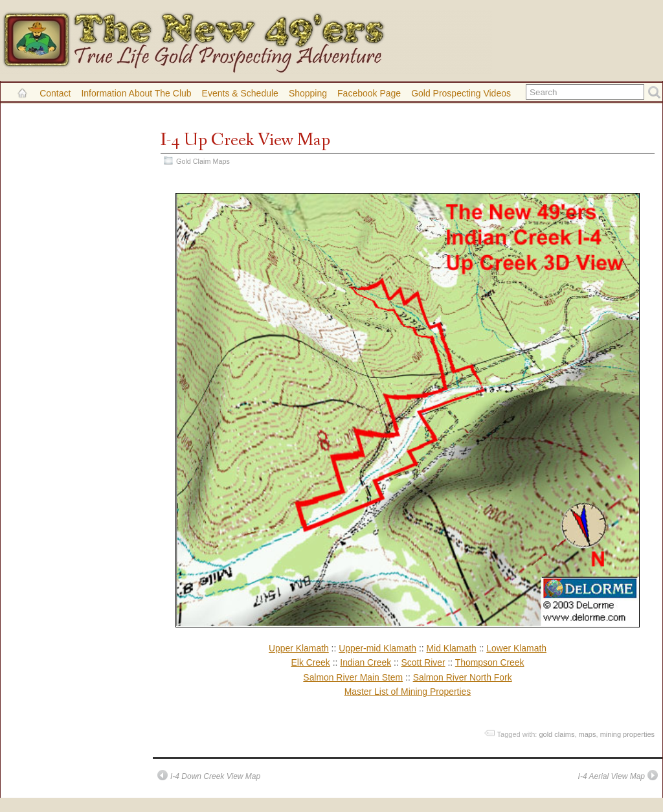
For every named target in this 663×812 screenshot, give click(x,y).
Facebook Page (369, 93)
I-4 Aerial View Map (612, 776)
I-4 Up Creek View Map (245, 140)
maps (588, 734)
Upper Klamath (299, 648)
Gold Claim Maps (203, 161)
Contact (55, 93)
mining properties (627, 734)
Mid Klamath (451, 648)
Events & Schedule (240, 93)
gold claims (556, 734)
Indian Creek (365, 662)
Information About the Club (136, 93)
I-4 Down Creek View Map (215, 776)
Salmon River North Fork (463, 677)
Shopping (308, 93)
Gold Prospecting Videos (461, 93)
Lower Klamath (516, 648)
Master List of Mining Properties (408, 692)
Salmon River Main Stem (353, 677)
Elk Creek (311, 662)
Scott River (423, 662)
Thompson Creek (490, 662)
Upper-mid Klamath (377, 648)
